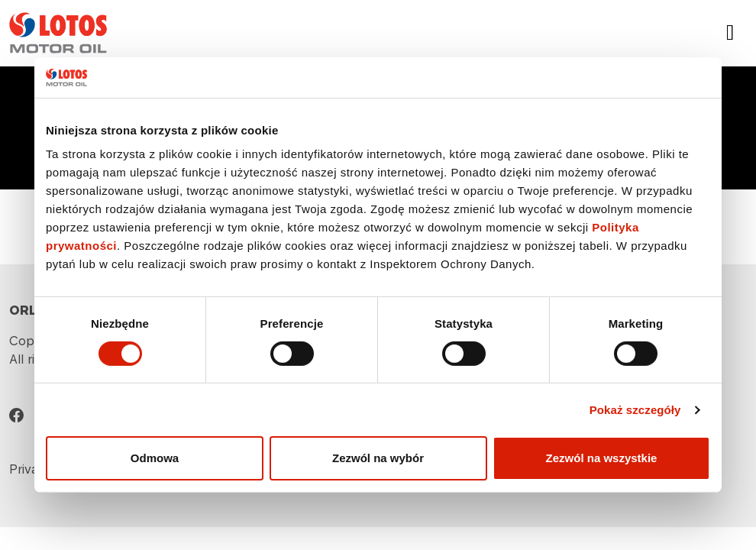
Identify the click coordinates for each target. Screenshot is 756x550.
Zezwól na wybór (378, 458)
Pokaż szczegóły (635, 410)
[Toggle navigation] (730, 33)
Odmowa (155, 458)
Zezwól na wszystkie (602, 458)
